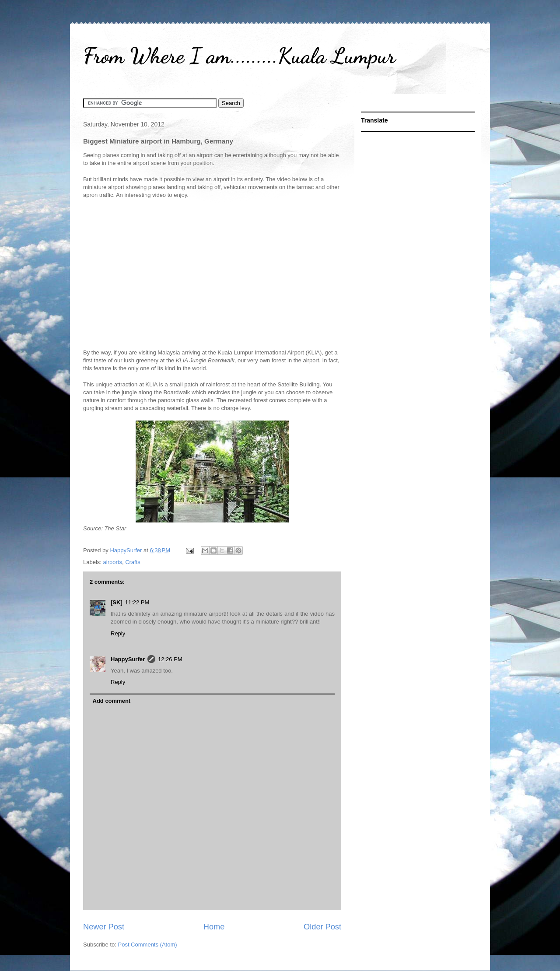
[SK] (117, 602)
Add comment (112, 701)
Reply (118, 633)
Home (214, 927)
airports (113, 562)
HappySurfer (128, 659)
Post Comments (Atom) (148, 945)
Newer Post (104, 927)
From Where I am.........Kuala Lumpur (239, 56)
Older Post (322, 927)
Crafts (133, 562)
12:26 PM (170, 659)
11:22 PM (137, 602)
